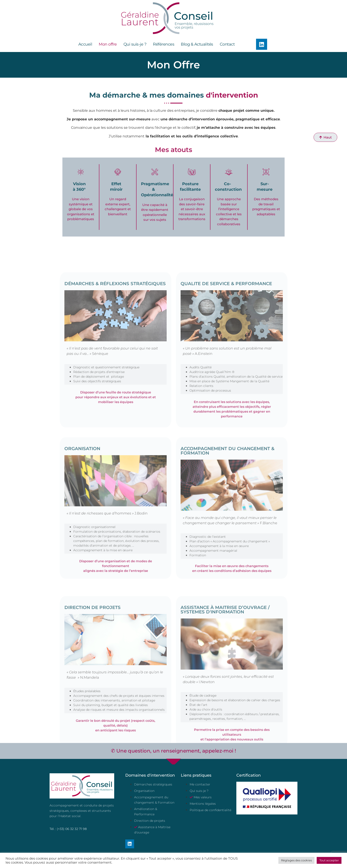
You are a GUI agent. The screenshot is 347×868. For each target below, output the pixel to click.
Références (164, 44)
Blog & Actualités (197, 44)
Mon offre (108, 44)
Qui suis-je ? (135, 44)
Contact (227, 44)
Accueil (85, 44)
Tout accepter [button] (329, 860)
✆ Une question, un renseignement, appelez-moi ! (173, 751)
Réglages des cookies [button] (296, 860)
